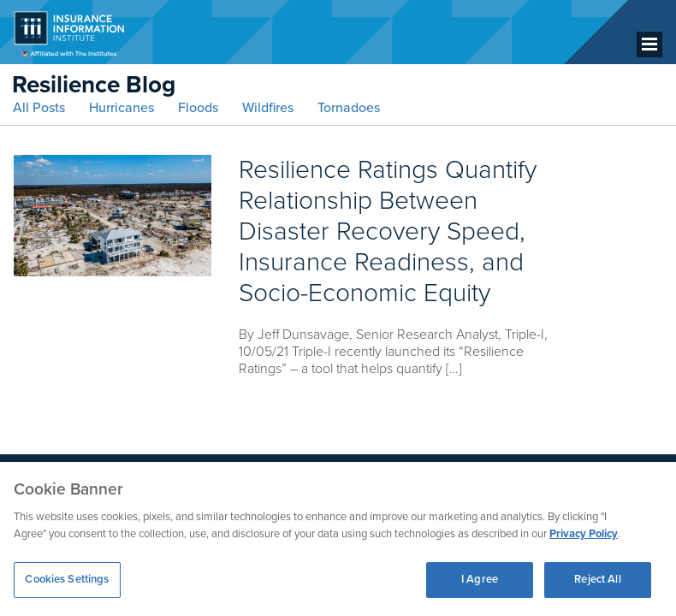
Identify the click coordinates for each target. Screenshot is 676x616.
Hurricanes (122, 108)
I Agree (480, 579)
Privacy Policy (584, 534)
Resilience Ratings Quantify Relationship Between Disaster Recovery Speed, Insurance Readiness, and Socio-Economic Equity (388, 231)
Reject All (597, 579)
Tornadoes (349, 108)
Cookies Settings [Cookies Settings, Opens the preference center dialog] (67, 579)
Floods (198, 108)
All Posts (39, 108)
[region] (338, 539)
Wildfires (268, 108)
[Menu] (649, 44)
